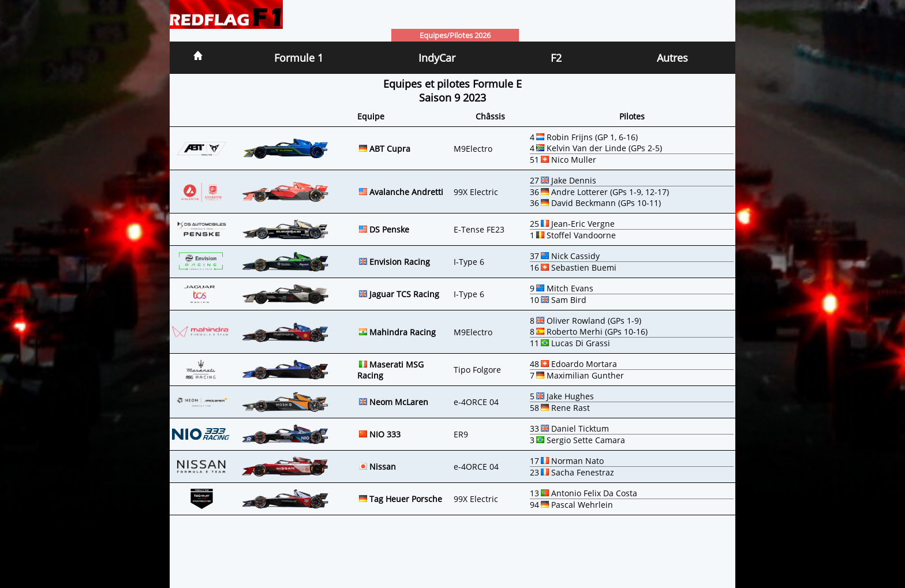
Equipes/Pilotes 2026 (455, 35)
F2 (556, 58)
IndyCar (437, 58)
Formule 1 (299, 58)
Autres (672, 58)
